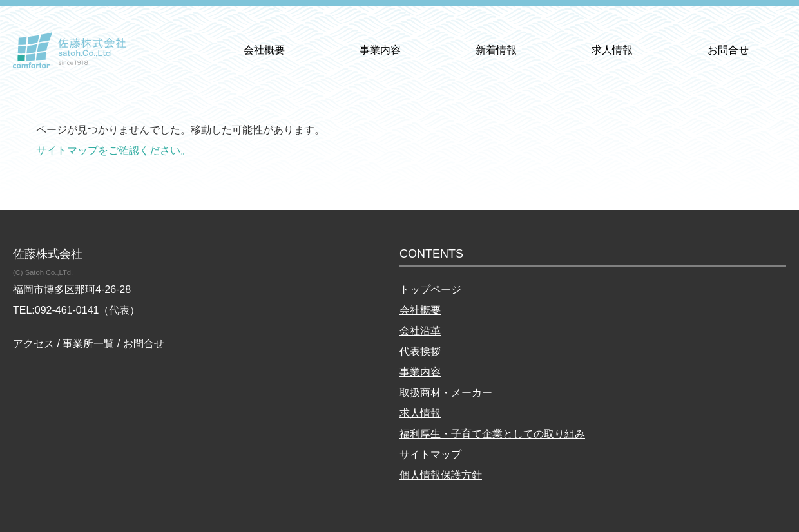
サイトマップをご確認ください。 (113, 150)
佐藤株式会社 (70, 50)
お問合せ (728, 50)
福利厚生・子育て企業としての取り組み (492, 434)
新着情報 (496, 50)
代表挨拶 (420, 351)
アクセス (34, 344)
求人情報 (612, 50)
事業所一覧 (88, 344)
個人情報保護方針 (441, 475)
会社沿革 (420, 331)
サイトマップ (430, 454)
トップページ (430, 290)
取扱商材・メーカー (446, 393)
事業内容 (380, 50)
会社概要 (264, 50)
